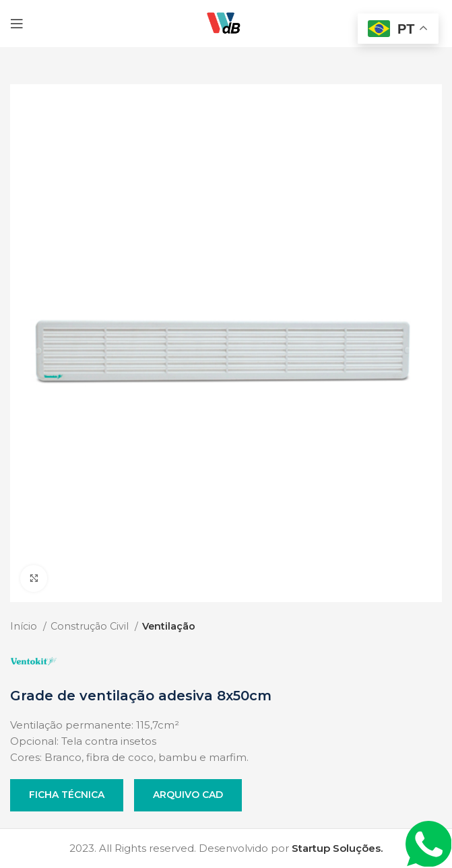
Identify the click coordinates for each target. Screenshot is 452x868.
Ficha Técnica (67, 795)
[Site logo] (226, 23)
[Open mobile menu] (17, 24)
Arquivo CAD (188, 795)
